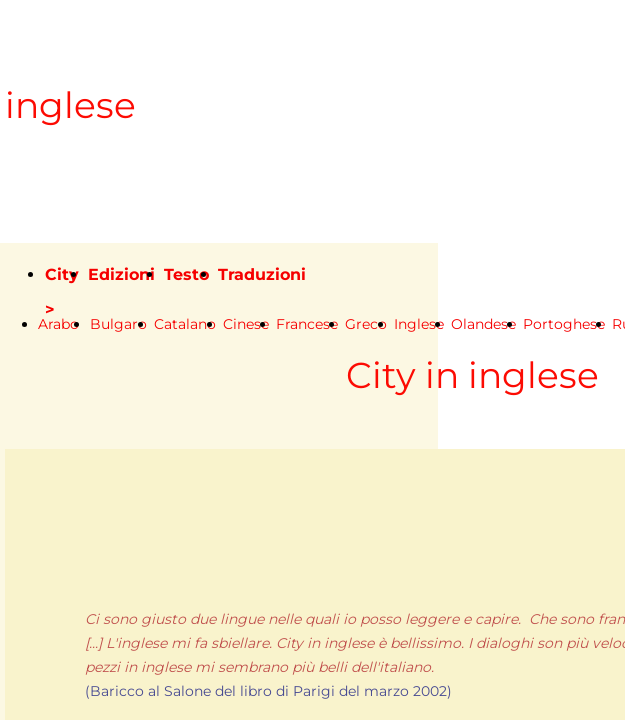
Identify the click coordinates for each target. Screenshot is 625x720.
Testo (186, 274)
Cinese (246, 324)
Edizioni (121, 274)
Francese (307, 324)
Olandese (483, 324)
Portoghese (564, 324)
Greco (366, 324)
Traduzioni (262, 274)
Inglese (419, 324)
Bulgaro (118, 324)
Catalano (185, 324)
